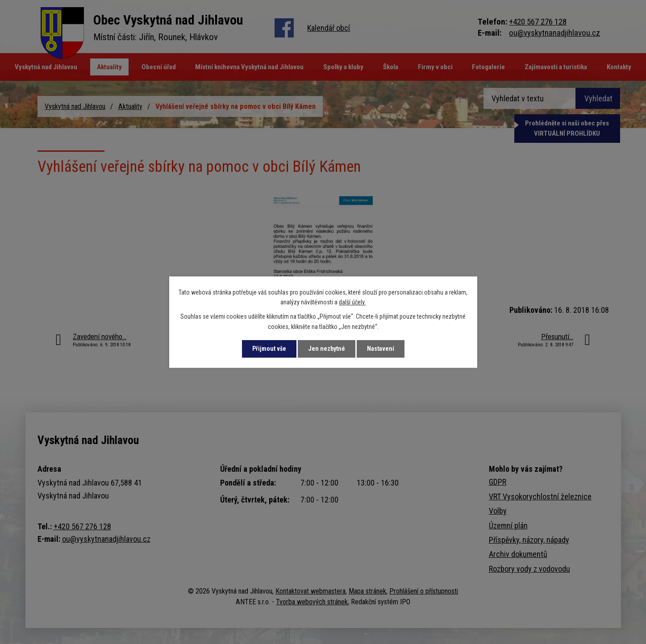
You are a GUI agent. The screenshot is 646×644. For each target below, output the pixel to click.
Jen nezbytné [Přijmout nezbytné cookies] (327, 349)
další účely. (352, 302)
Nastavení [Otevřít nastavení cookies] (381, 349)
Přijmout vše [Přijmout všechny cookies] (269, 349)
